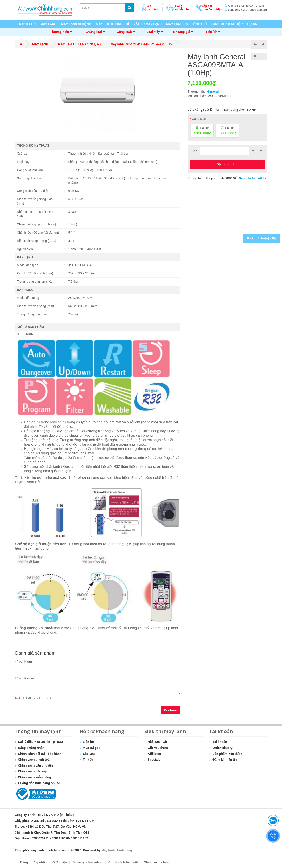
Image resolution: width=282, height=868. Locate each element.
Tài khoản (220, 742)
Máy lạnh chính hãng (117, 850)
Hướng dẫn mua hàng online (39, 783)
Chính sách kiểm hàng (34, 777)
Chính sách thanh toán (35, 759)
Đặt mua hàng (228, 164)
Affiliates (154, 754)
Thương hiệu (60, 32)
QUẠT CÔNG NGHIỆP (227, 24)
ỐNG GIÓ (200, 24)
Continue (171, 710)
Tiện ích (211, 32)
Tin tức (88, 759)
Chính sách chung (157, 862)
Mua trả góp (92, 748)
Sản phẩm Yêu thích (227, 754)
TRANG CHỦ (26, 24)
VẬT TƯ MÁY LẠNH (148, 24)
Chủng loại (94, 32)
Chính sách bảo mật (33, 771)
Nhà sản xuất (157, 742)
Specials (154, 759)
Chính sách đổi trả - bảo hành (40, 754)
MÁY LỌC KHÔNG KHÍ (112, 24)
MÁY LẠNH (48, 24)
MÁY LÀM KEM (177, 24)
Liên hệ (88, 742)
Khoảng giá (182, 32)
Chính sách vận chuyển (35, 765)
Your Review (26, 678)
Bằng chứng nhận (31, 748)
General (213, 91)
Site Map (89, 754)
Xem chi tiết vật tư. (253, 178)
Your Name (25, 661)
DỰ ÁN (252, 24)
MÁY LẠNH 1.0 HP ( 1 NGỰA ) (79, 44)
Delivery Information (87, 862)
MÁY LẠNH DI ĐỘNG (76, 24)
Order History (223, 748)
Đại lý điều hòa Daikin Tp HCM (40, 742)
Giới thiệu (60, 862)
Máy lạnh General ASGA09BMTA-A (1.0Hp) (142, 44)
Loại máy (153, 32)
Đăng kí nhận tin (225, 759)
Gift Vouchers (158, 748)
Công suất (124, 32)
